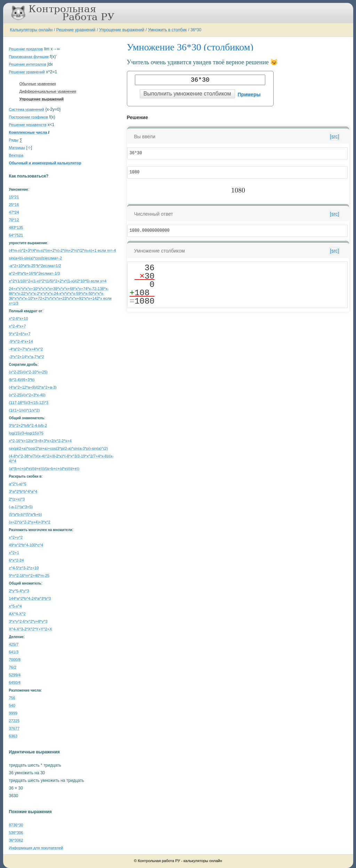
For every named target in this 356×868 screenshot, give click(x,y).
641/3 (14, 652)
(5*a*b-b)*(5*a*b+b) (26, 514)
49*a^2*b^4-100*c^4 (26, 545)
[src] (334, 137)
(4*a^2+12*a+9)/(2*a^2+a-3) (33, 387)
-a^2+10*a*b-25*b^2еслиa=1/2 (35, 266)
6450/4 (15, 683)
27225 (14, 721)
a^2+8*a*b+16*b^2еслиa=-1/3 (35, 273)
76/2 (13, 667)
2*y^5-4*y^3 (19, 591)
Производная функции (29, 57)
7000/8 (15, 660)
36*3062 (16, 840)
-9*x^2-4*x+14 (21, 341)
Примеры (249, 94)
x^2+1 (14, 553)
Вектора (16, 155)
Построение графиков (29, 117)
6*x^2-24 (17, 560)
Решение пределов (26, 49)
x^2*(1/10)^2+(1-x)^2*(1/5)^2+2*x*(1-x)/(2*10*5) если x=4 (58, 281)
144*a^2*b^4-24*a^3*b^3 (30, 598)
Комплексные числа (28, 132)
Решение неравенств (28, 125)
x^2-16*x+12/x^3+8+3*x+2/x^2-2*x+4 (40, 441)
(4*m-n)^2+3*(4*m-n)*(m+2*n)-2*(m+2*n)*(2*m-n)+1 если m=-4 (63, 250)
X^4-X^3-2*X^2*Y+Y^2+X (31, 629)
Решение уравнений (76, 30)
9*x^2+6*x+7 (20, 334)
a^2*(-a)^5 (18, 484)
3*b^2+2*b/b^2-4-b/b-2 (28, 425)
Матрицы (17, 148)
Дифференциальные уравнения (48, 91)
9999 (13, 713)
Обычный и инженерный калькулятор (45, 163)
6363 (13, 736)
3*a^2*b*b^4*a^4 (23, 491)
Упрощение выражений (122, 30)
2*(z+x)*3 (17, 499)
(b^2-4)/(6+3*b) (22, 380)
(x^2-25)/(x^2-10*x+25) (29, 372)
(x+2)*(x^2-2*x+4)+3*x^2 (30, 522)
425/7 (14, 644)
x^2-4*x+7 (18, 326)
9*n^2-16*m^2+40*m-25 (29, 576)
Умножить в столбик (168, 30)
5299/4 (15, 675)
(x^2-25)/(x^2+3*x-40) (27, 395)
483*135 (16, 228)
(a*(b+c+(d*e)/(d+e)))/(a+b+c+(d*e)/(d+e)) (44, 469)
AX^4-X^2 (17, 614)
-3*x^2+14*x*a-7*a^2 (27, 357)
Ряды (14, 140)
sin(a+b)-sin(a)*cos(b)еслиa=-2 (36, 258)
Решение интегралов (28, 64)
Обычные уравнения (38, 84)
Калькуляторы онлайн (31, 30)
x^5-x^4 (15, 606)
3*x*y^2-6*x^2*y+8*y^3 (28, 621)
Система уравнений (27, 109)
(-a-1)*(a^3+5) (21, 507)
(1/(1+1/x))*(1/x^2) (25, 410)
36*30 (196, 30)
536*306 (16, 833)
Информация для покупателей (36, 848)
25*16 (14, 205)
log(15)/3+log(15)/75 (26, 433)
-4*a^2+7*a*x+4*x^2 (26, 349)
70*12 (14, 220)
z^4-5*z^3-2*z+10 (24, 568)
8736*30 (16, 825)
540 (12, 705)
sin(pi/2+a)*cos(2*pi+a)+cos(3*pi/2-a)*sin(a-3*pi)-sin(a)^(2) (59, 448)
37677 (14, 728)
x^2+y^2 (16, 537)
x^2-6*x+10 (19, 319)
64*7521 (16, 235)
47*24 (14, 212)
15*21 (14, 197)
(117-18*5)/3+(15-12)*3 (29, 403)
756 (12, 698)
